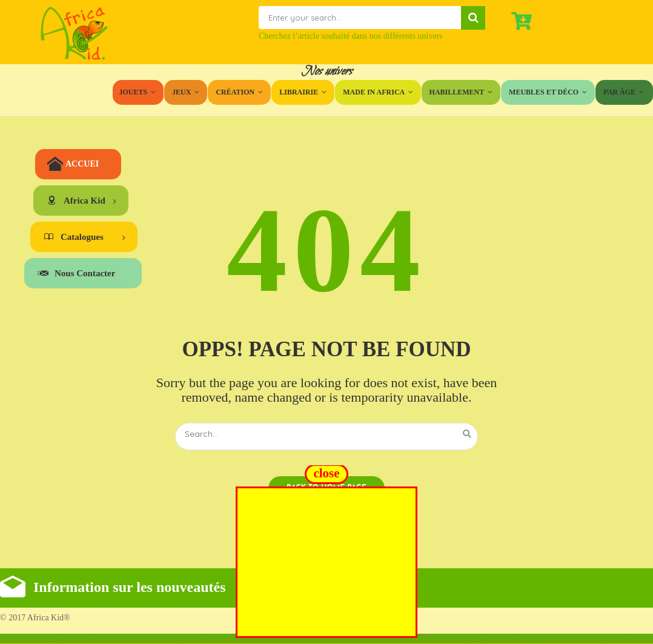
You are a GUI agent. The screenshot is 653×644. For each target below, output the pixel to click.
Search (473, 18)
